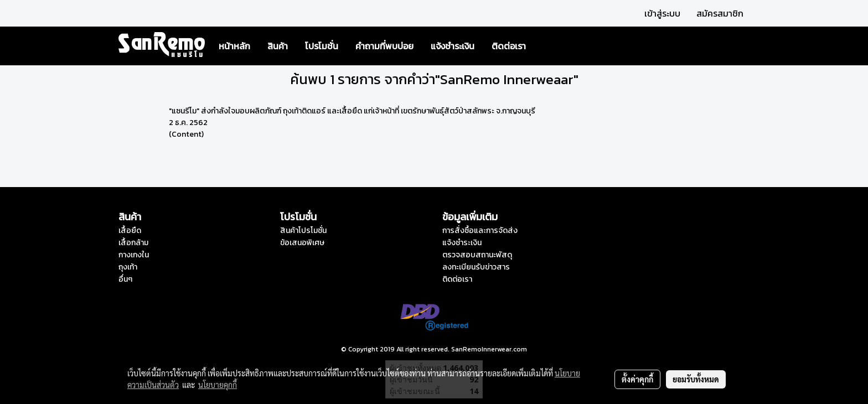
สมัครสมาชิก (720, 13)
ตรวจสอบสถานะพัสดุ (477, 255)
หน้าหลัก (234, 46)
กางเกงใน (134, 255)
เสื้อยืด (130, 231)
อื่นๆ (125, 279)
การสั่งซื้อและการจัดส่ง (480, 231)
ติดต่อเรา (509, 46)
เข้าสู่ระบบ (662, 13)
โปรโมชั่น (322, 46)
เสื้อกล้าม (133, 243)
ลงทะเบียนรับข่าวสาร (476, 267)
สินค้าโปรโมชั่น (303, 231)
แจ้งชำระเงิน (453, 46)
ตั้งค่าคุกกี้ (637, 379)
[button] (544, 46)
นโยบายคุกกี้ (218, 385)
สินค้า (278, 46)
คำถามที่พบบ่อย (384, 46)
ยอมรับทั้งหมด (696, 379)
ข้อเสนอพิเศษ (302, 243)
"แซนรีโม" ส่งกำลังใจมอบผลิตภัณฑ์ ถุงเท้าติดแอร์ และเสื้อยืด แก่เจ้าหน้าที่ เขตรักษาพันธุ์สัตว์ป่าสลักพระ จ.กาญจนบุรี (352, 111)
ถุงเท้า (128, 267)
